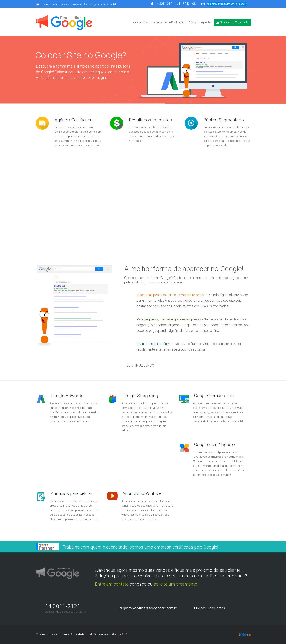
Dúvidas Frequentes (200, 22)
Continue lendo (52, 220)
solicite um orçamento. (176, 584)
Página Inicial (140, 22)
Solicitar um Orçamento (234, 22)
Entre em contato (112, 584)
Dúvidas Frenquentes (209, 608)
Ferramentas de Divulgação (168, 22)
